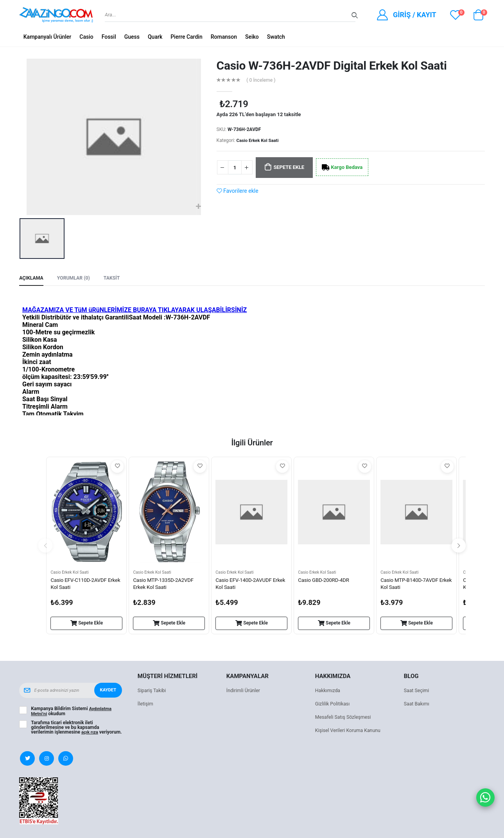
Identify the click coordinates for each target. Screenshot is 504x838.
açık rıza (90, 732)
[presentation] (45, 547)
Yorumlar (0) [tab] (76, 279)
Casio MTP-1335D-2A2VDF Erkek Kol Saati (165, 585)
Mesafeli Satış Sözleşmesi (345, 718)
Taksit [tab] (116, 279)
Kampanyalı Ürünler (48, 37)
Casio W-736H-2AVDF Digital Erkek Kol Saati (332, 65)
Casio (86, 37)
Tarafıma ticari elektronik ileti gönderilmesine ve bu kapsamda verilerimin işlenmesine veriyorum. (65, 730)
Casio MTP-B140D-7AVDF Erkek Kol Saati (411, 585)
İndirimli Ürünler (244, 692)
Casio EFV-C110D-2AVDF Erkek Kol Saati (80, 585)
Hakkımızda (328, 692)
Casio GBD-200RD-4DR (325, 581)
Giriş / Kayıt (415, 15)
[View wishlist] (456, 15)
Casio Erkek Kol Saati (259, 140)
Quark (155, 37)
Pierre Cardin (187, 37)
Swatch (276, 37)
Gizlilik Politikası (334, 705)
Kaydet (108, 691)
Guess (132, 37)
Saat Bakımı (417, 705)
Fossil (109, 37)
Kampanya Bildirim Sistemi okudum (72, 712)
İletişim (146, 705)
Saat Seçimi (417, 692)
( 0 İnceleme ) (262, 80)
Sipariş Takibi (153, 692)
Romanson (224, 37)
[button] (479, 17)
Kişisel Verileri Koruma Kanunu (350, 731)
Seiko (252, 37)
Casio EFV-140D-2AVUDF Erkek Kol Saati (245, 585)
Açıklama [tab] (32, 279)
